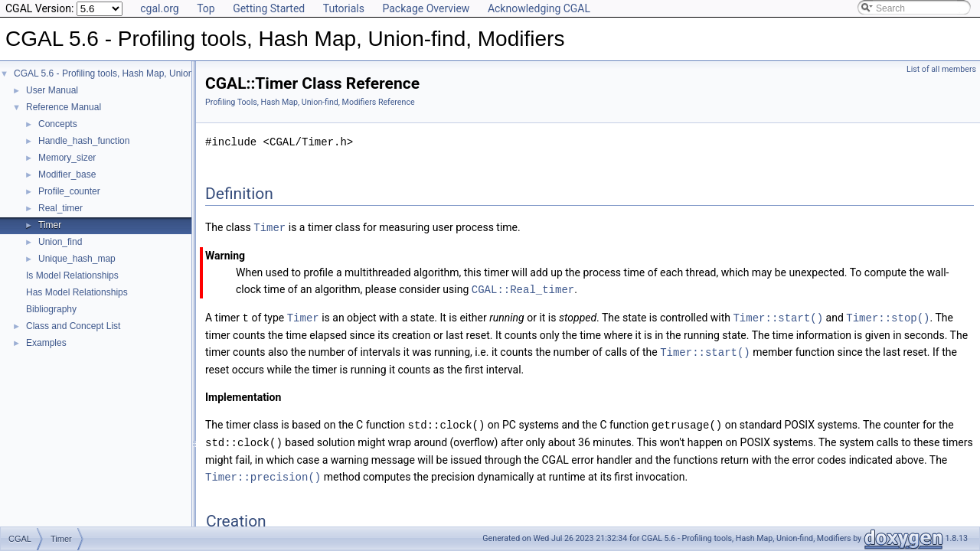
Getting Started (269, 8)
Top (206, 8)
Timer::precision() (263, 472)
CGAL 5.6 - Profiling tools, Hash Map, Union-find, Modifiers (134, 73)
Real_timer (60, 208)
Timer (50, 225)
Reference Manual (64, 107)
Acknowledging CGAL (539, 8)
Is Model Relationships (72, 275)
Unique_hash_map (77, 259)
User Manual (52, 90)
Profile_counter (69, 191)
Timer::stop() (888, 316)
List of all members (941, 69)
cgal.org (159, 8)
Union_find (60, 242)
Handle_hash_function (84, 141)
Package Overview (426, 8)
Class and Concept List (73, 326)
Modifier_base (67, 174)
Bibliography (51, 309)
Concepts (58, 124)
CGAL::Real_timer (523, 288)
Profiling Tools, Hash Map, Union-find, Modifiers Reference (310, 102)
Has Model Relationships (77, 292)
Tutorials (344, 8)
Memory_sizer (67, 158)
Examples (46, 343)
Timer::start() (778, 316)
